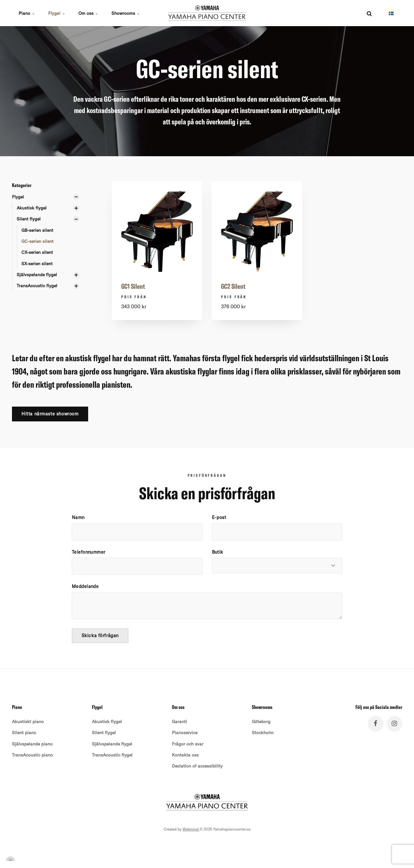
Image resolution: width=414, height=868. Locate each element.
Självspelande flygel (37, 275)
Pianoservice (185, 733)
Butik (218, 552)
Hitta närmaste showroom (50, 414)
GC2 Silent (233, 286)
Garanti (179, 722)
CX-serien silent (37, 253)
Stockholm (263, 733)
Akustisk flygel (32, 208)
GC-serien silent (37, 241)
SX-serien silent (37, 264)
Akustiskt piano (28, 722)
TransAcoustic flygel (37, 286)
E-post (219, 518)
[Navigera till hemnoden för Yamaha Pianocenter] (207, 13)
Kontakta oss (185, 756)
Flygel (57, 13)
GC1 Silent (133, 286)
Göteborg (261, 722)
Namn (78, 518)
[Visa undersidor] (76, 197)
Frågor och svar (188, 744)
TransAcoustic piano (32, 756)
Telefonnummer (89, 552)
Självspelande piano (32, 744)
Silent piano (24, 733)
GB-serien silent (37, 230)
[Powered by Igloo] (9, 859)
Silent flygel (29, 219)
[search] (369, 13)
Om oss (89, 13)
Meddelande (85, 587)
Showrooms (126, 13)
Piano (27, 13)
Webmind (191, 830)
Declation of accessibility (197, 767)
